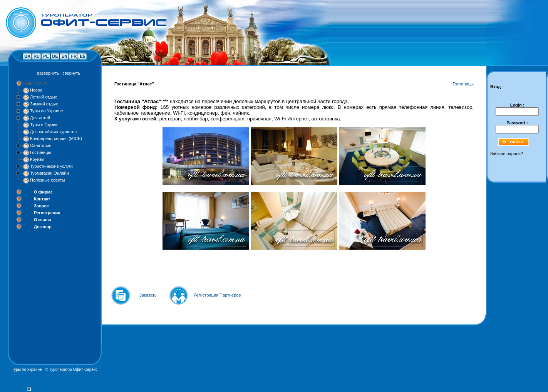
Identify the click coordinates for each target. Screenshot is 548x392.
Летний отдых (44, 97)
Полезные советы (47, 180)
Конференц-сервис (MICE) (56, 138)
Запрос (41, 206)
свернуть (71, 73)
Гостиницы (40, 152)
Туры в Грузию (44, 125)
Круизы (37, 159)
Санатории (41, 145)
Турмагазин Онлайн (49, 173)
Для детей (40, 118)
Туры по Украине (47, 111)
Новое (36, 90)
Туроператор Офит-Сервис (74, 369)
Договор (43, 227)
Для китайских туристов (53, 132)
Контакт (42, 199)
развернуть (48, 73)
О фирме (43, 192)
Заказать (148, 295)
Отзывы (43, 220)
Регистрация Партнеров (217, 295)
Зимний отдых (44, 104)
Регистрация (47, 213)
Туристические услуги (51, 166)
